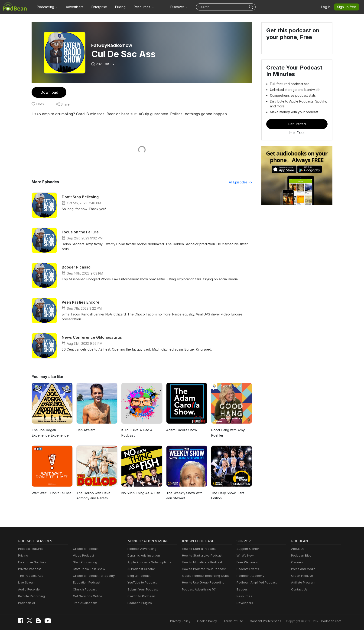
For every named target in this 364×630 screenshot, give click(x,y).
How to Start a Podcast (198, 549)
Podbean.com (332, 621)
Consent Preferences (272, 621)
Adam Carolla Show (182, 430)
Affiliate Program (302, 583)
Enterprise (97, 7)
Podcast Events (247, 569)
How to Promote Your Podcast (202, 569)
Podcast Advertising (141, 549)
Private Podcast (29, 569)
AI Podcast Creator (140, 569)
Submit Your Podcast (142, 590)
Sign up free (348, 7)
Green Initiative (301, 576)
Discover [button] (173, 7)
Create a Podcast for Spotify (92, 576)
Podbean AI (26, 603)
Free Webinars (247, 562)
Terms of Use (242, 621)
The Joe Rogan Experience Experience (49, 433)
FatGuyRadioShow (112, 45)
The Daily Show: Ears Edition (228, 496)
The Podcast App (30, 576)
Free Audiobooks (84, 603)
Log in (328, 7)
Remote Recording (31, 596)
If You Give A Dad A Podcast (136, 433)
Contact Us (299, 590)
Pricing (117, 7)
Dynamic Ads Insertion (143, 556)
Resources (244, 596)
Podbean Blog (301, 556)
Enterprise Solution (31, 562)
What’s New (245, 556)
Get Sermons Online (87, 596)
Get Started (297, 124)
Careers (297, 562)
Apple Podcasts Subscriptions (148, 562)
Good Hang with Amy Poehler (227, 433)
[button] (47, 7)
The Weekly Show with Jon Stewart (184, 496)
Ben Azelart (85, 430)
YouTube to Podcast (141, 583)
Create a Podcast (85, 549)
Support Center (247, 549)
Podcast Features (30, 549)
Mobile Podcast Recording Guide (204, 576)
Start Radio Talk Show (88, 569)
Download (49, 92)
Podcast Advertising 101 (198, 590)
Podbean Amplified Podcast (255, 583)
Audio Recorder (29, 590)
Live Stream (26, 583)
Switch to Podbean (140, 596)
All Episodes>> (241, 182)
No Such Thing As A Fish (140, 493)
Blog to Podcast (138, 576)
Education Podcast (86, 583)
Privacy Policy (192, 621)
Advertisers (73, 7)
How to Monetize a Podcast (201, 562)
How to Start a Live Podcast (201, 556)
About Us (297, 549)
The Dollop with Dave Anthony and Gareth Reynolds (93, 496)
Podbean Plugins (139, 603)
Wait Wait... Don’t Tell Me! (51, 493)
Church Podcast (84, 590)
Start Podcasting (84, 562)
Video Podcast (83, 556)
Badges (242, 590)
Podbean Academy (249, 576)
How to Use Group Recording (202, 583)
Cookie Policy (217, 621)
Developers (244, 603)
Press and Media (303, 569)
